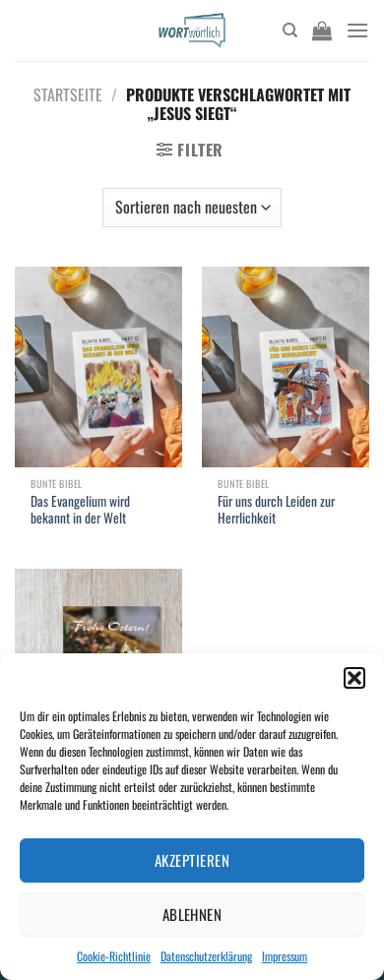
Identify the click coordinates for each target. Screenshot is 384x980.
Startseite (68, 94)
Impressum (285, 956)
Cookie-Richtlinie (114, 956)
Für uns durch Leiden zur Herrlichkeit (276, 510)
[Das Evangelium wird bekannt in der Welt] (98, 367)
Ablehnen (192, 914)
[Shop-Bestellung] (192, 208)
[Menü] (357, 30)
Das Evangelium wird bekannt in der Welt (80, 510)
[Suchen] (290, 31)
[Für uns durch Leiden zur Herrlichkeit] (286, 367)
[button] (354, 678)
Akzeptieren (192, 860)
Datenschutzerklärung (206, 956)
